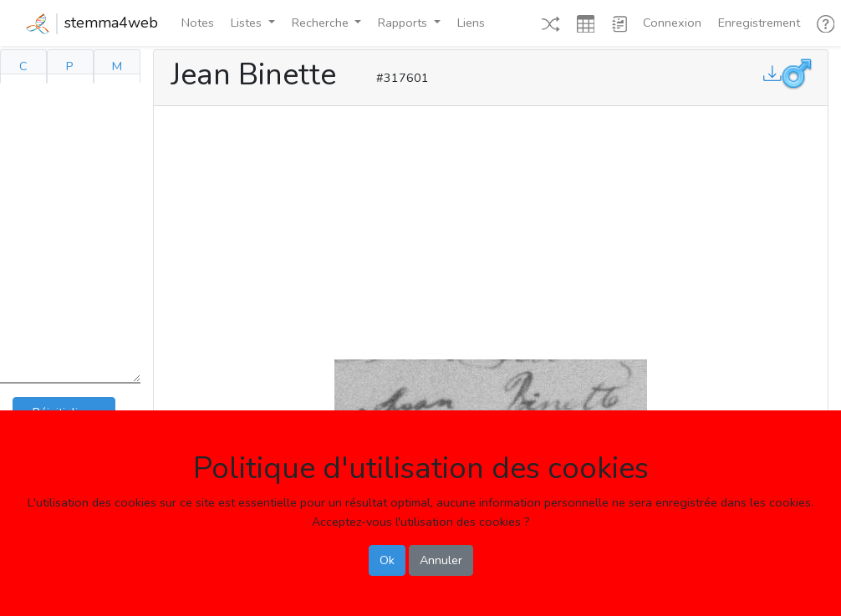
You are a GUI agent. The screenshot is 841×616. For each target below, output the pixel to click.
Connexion (672, 23)
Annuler (441, 560)
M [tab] (117, 66)
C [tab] (23, 66)
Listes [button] (248, 23)
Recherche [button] (322, 23)
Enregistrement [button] (759, 23)
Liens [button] (471, 23)
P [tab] (70, 66)
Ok (387, 560)
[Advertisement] (490, 229)
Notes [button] (198, 23)
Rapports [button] (404, 23)
